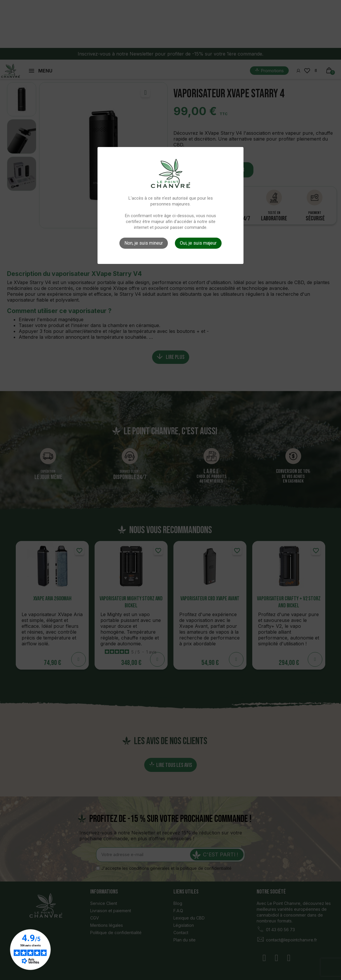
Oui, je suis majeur (198, 243)
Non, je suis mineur (144, 243)
